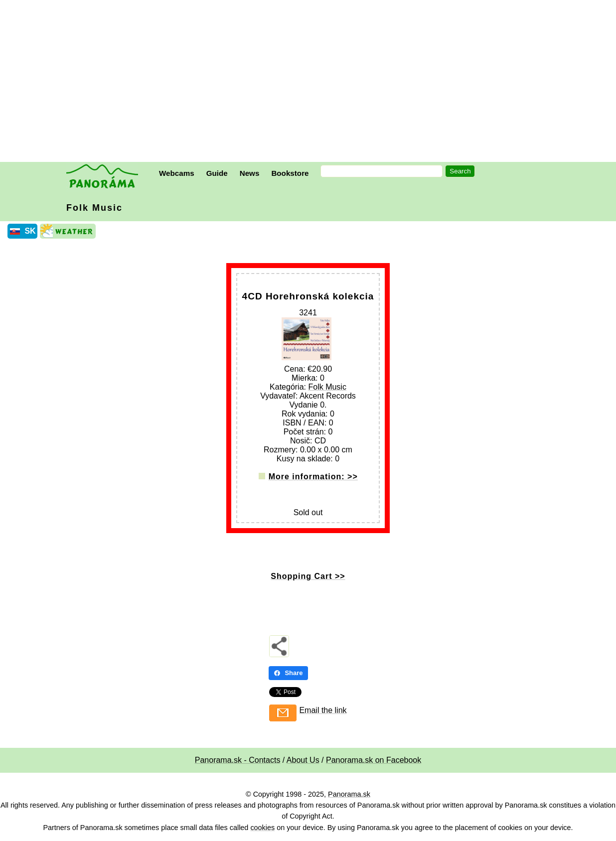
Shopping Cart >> (308, 576)
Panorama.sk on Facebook (374, 760)
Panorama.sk (349, 794)
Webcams (177, 173)
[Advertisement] (310, 82)
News (250, 173)
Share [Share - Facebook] (288, 673)
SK (30, 231)
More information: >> (313, 477)
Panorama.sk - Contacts (238, 760)
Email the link (323, 710)
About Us (303, 760)
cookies (262, 828)
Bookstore (290, 173)
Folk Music (94, 208)
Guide (217, 173)
